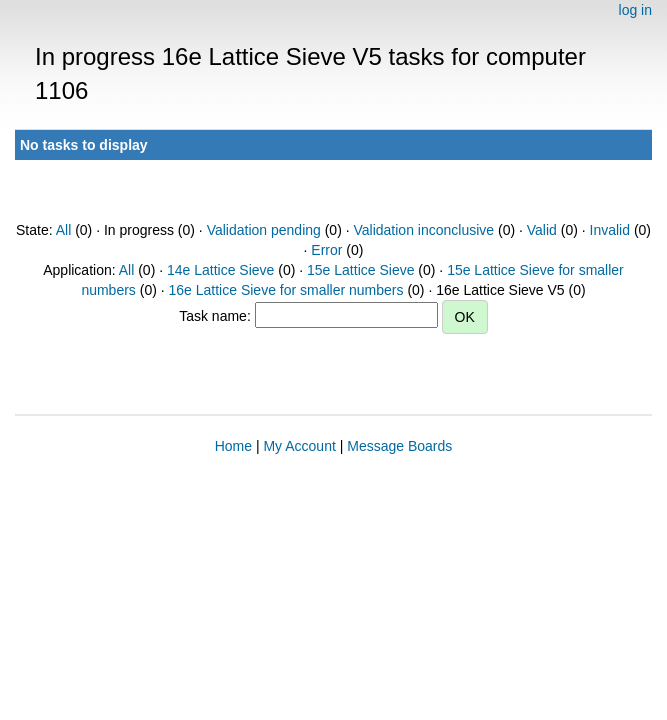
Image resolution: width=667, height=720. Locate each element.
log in (635, 10)
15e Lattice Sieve (360, 270)
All (64, 230)
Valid (542, 230)
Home (233, 446)
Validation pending (264, 230)
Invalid (610, 230)
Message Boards (399, 446)
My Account (299, 446)
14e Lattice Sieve (220, 270)
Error (326, 250)
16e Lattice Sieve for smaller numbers (286, 290)
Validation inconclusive (423, 230)
